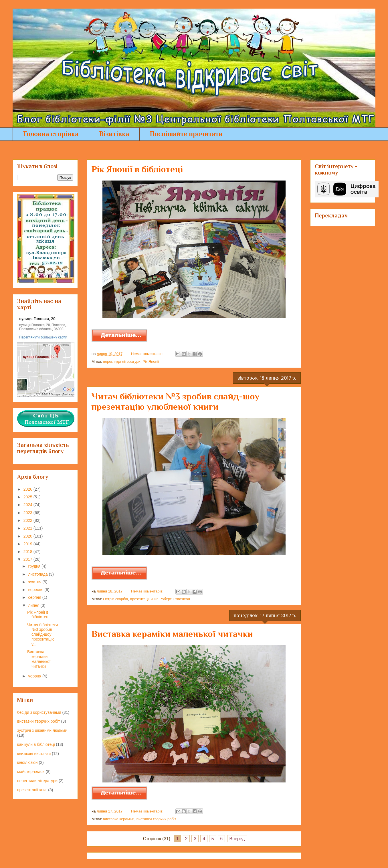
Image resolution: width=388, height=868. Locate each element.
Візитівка (114, 134)
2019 (28, 544)
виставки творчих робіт (156, 819)
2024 (28, 505)
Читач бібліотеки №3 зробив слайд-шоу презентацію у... (42, 634)
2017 (28, 559)
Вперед (237, 839)
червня (35, 676)
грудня (35, 566)
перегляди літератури (122, 361)
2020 (28, 536)
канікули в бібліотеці (36, 744)
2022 (28, 520)
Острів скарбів (115, 599)
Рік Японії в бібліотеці (137, 169)
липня (34, 605)
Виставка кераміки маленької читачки (172, 634)
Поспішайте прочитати (186, 134)
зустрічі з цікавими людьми (42, 730)
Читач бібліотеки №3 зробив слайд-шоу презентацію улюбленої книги (175, 401)
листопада (38, 574)
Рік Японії (151, 361)
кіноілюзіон (27, 762)
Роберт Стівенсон (175, 599)
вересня (36, 590)
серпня (35, 597)
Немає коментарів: (148, 354)
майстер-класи (31, 772)
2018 (28, 552)
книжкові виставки (34, 754)
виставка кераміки (119, 819)
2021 (28, 528)
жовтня (35, 582)
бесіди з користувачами (39, 712)
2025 (28, 497)
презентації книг (143, 599)
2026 (28, 489)
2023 (28, 513)
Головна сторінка (51, 134)
